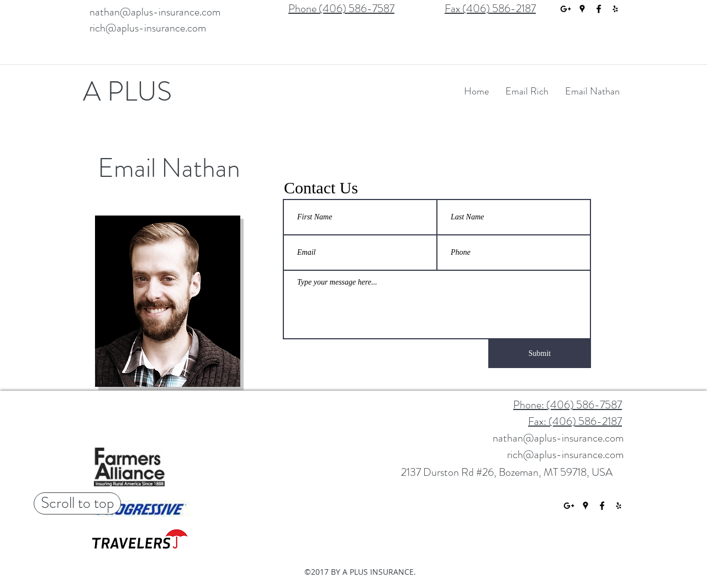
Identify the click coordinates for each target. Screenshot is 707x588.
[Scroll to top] (77, 503)
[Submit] (540, 354)
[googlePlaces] (582, 9)
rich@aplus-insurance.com (148, 28)
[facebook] (599, 9)
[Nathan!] (126, 229)
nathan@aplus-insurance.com (155, 12)
